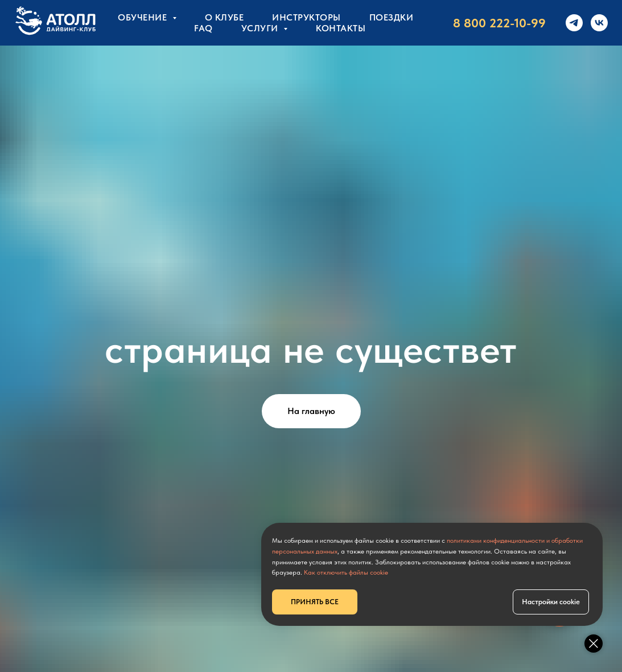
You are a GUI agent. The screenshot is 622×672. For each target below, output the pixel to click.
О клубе (225, 17)
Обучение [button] (144, 17)
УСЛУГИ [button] (261, 28)
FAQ (203, 28)
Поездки (392, 17)
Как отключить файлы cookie (346, 572)
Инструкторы (306, 17)
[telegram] (574, 23)
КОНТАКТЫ (341, 28)
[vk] (599, 23)
